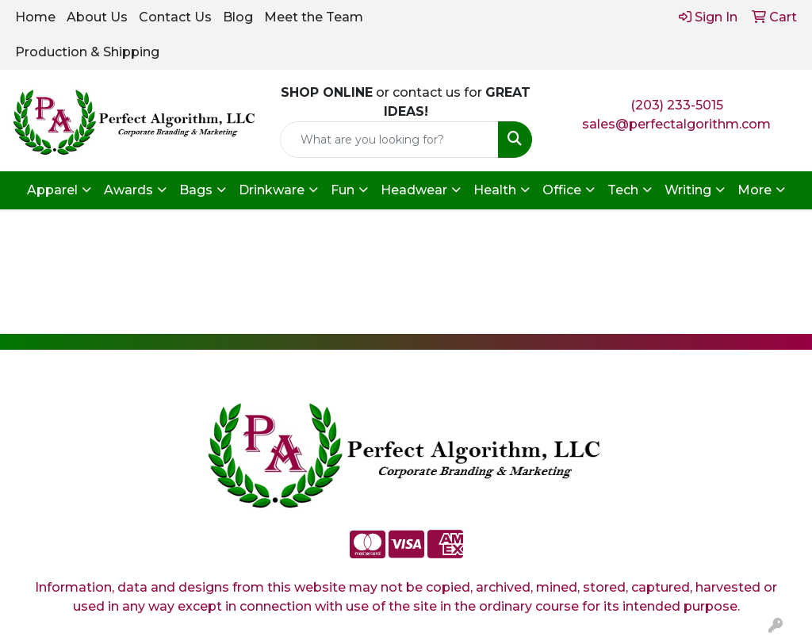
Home (35, 17)
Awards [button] (128, 190)
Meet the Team (314, 17)
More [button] (755, 190)
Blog (238, 17)
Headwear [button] (414, 190)
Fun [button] (343, 190)
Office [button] (562, 190)
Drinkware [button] (272, 190)
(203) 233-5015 (677, 105)
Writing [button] (688, 190)
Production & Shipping (87, 52)
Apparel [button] (52, 190)
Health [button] (495, 190)
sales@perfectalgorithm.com (676, 124)
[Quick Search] (389, 140)
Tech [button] (623, 190)
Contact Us (175, 17)
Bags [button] (196, 190)
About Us (97, 17)
